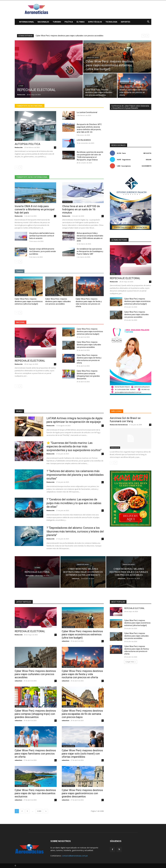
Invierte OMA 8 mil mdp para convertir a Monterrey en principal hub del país (35, 209)
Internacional (27, 22)
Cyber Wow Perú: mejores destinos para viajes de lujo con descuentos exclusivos (35, 793)
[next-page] (20, 167)
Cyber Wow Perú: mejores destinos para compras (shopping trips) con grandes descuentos (35, 714)
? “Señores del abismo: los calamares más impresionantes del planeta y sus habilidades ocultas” (75, 475)
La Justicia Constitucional (87, 112)
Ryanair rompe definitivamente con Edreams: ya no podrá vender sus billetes (43, 251)
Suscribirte (146, 166)
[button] (148, 22)
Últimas (81, 22)
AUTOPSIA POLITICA (27, 144)
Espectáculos (95, 22)
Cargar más (131, 662)
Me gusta (147, 153)
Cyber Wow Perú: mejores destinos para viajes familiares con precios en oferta (35, 754)
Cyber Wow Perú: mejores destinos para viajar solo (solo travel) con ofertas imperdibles (82, 754)
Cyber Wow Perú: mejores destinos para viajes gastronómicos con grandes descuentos (82, 793)
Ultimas (21, 86)
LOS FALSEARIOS (84, 140)
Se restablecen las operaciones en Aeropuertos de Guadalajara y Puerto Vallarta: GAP (90, 251)
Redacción (19, 147)
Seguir (149, 160)
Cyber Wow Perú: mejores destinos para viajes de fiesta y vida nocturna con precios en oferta (89, 303)
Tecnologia (111, 22)
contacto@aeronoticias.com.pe (75, 856)
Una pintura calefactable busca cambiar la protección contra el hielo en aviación (42, 236)
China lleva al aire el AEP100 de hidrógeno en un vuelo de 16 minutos (81, 209)
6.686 (39, 811)
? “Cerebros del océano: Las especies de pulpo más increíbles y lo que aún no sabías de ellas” (74, 503)
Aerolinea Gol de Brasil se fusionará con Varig (125, 420)
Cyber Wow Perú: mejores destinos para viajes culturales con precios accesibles (58, 301)
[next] (147, 36)
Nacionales (43, 22)
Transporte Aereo (93, 58)
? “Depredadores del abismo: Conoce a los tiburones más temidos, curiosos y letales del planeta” (75, 531)
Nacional (18, 140)
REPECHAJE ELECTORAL (30, 361)
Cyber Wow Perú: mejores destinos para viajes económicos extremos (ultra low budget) (73, 36)
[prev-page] (16, 167)
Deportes (126, 22)
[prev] (143, 36)
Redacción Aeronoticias (119, 425)
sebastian (66, 641)
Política (69, 22)
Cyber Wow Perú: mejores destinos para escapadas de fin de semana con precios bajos (82, 714)
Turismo (57, 22)
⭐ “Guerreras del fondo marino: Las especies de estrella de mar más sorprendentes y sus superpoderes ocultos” (74, 447)
